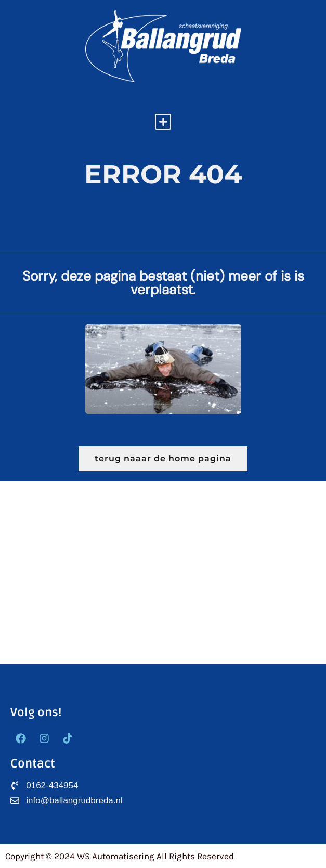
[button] (163, 122)
